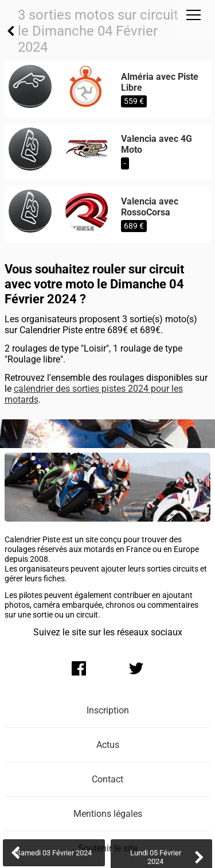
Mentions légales (108, 814)
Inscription (108, 710)
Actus (108, 745)
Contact (107, 779)
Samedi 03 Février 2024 (54, 853)
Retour (11, 31)
